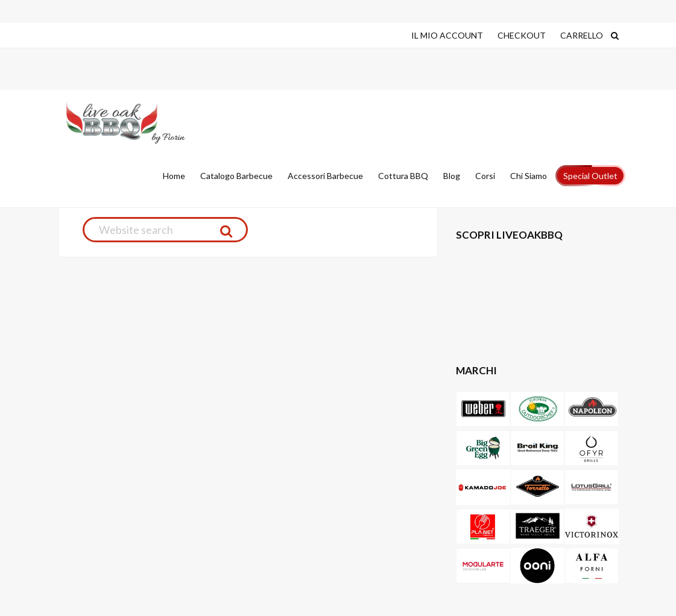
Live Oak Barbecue (139, 123)
